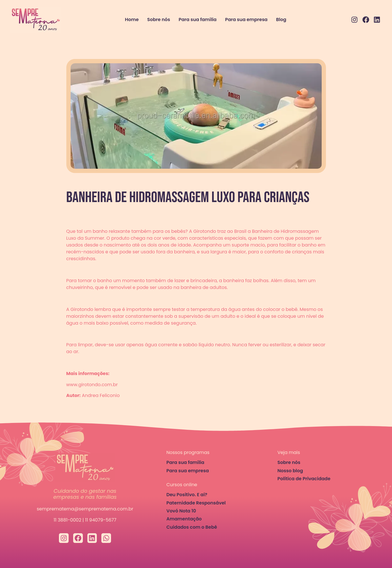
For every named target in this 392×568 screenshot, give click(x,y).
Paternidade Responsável (196, 503)
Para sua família (197, 20)
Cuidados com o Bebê (192, 527)
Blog (281, 20)
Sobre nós (159, 20)
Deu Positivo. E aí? (187, 495)
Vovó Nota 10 (181, 511)
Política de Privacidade (304, 479)
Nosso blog (290, 471)
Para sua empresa (246, 20)
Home (132, 20)
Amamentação (184, 519)
